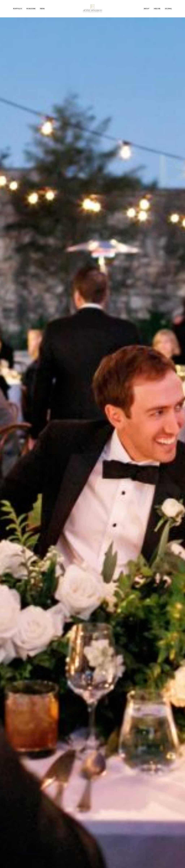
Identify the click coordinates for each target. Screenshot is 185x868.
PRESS (42, 9)
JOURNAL (168, 9)
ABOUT (147, 9)
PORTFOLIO (17, 9)
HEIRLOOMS (31, 9)
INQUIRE (157, 9)
